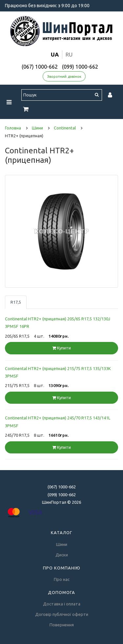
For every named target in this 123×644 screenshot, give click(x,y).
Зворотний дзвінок (64, 76)
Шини (62, 544)
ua (55, 54)
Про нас (62, 579)
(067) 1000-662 (40, 67)
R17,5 (16, 302)
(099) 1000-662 (80, 67)
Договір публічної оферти (62, 614)
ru (69, 54)
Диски (62, 555)
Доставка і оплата (62, 604)
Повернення (62, 625)
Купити (61, 348)
